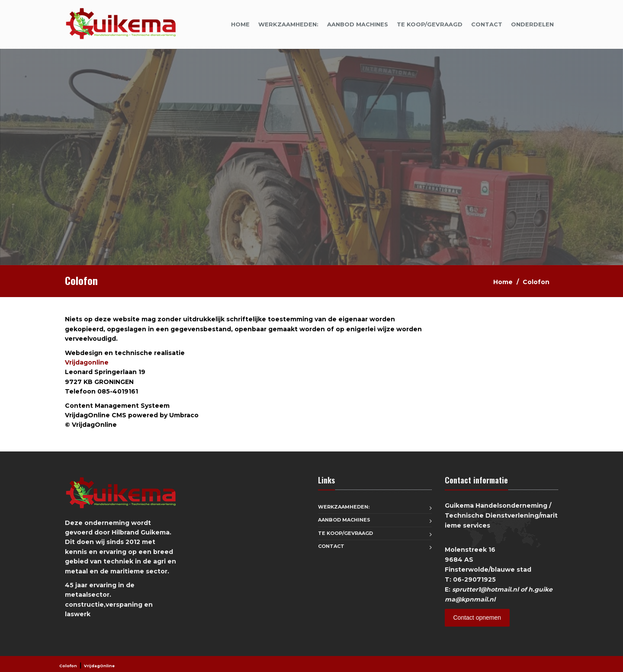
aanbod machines (358, 24)
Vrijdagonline (87, 362)
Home (240, 24)
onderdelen (532, 24)
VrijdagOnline (99, 666)
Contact (487, 24)
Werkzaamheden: (288, 24)
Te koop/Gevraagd (430, 24)
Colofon (68, 666)
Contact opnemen (477, 618)
